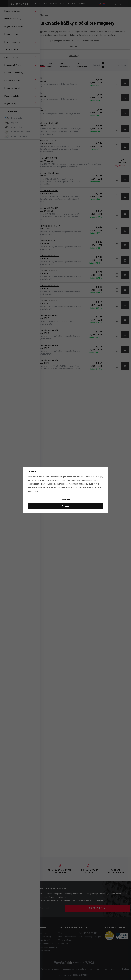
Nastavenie (65, 499)
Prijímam (65, 506)
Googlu (51, 484)
